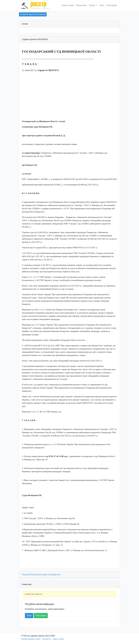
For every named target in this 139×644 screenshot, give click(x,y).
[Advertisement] (69, 99)
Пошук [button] (92, 5)
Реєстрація (112, 5)
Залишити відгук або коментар (33, 14)
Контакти (47, 639)
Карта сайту (58, 639)
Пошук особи (68, 5)
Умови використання (31, 639)
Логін (102, 5)
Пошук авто (81, 5)
